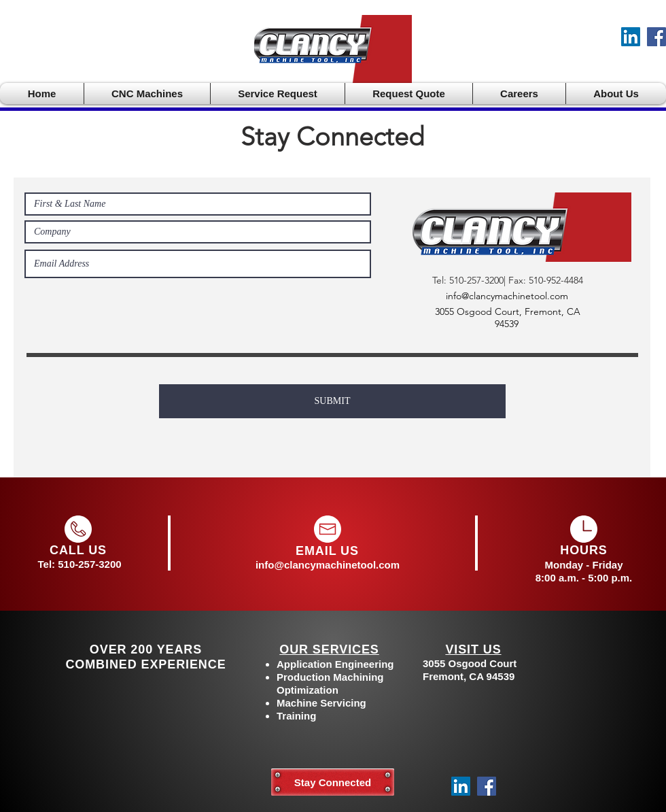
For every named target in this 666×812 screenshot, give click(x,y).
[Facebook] (656, 37)
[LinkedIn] (631, 37)
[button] (147, 94)
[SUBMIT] (332, 401)
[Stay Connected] (333, 782)
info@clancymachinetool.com (507, 296)
